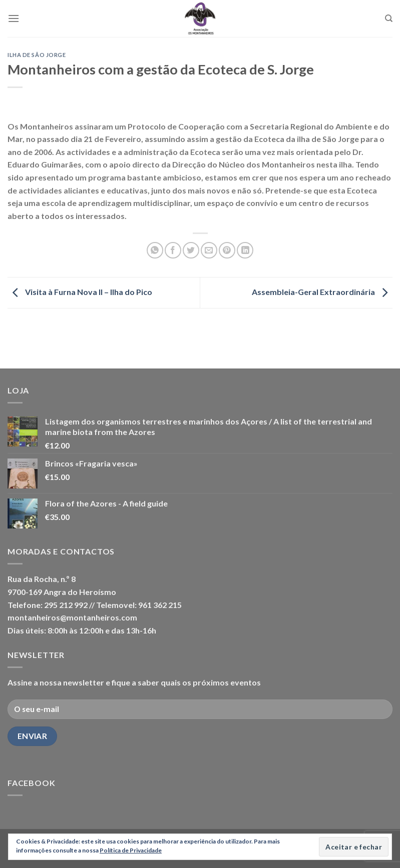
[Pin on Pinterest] (227, 250)
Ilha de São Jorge (37, 55)
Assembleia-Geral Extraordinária (322, 292)
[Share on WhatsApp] (155, 250)
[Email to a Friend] (209, 250)
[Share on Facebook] (173, 250)
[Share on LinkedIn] (245, 250)
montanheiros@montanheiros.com (72, 617)
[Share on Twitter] (191, 250)
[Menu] (14, 18)
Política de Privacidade (131, 850)
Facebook (31, 783)
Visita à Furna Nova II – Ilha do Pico (80, 292)
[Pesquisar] (389, 18)
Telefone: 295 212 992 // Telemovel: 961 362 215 (95, 605)
